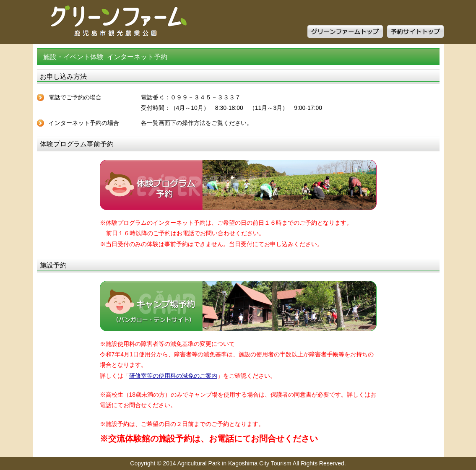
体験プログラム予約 (238, 185)
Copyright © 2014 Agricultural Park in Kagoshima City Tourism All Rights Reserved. (238, 463)
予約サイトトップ (415, 31)
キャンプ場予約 (238, 306)
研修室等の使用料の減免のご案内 (173, 376)
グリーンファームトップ (345, 31)
